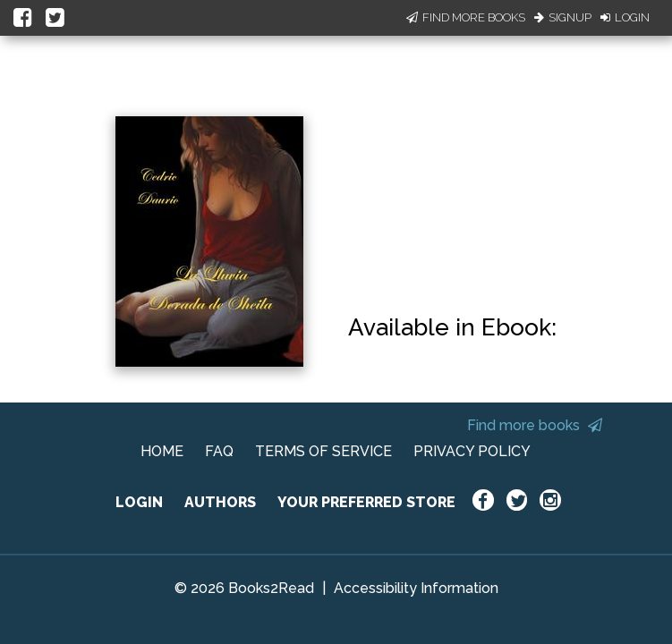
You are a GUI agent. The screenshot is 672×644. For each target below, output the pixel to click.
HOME (162, 451)
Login (625, 17)
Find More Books (466, 17)
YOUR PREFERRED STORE (366, 502)
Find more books (535, 425)
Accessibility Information (416, 588)
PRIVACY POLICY (472, 451)
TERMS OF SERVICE (323, 451)
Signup (563, 17)
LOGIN (139, 502)
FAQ (219, 451)
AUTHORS (220, 502)
